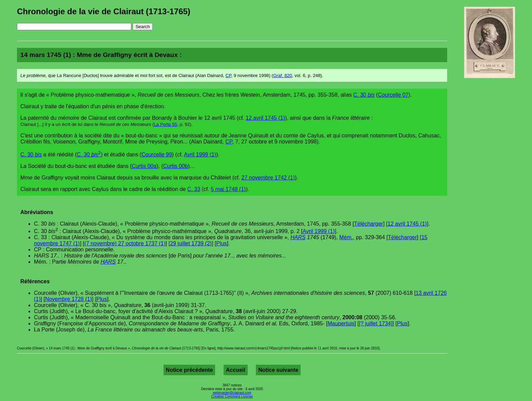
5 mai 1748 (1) (228, 189)
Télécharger (369, 224)
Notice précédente (189, 370)
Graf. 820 (283, 75)
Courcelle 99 (157, 155)
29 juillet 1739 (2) (191, 243)
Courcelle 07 (393, 95)
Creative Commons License (232, 396)
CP (229, 75)
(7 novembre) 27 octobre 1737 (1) (125, 243)
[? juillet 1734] (376, 323)
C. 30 (364, 95)
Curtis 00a (144, 166)
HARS (298, 237)
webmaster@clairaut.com (232, 393)
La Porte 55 (165, 124)
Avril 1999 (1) (200, 155)
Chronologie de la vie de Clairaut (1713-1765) (104, 11)
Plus (221, 243)
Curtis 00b (176, 166)
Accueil (236, 370)
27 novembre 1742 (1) (268, 178)
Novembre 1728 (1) (69, 299)
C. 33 (194, 189)
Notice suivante (278, 370)
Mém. (346, 237)
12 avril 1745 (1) (265, 118)
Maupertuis (341, 323)
